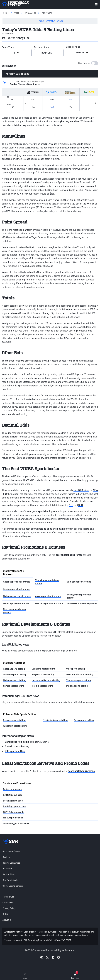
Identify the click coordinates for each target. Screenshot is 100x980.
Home (6, 13)
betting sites (64, 529)
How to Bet (7, 868)
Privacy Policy (9, 908)
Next (95, 103)
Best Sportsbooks (10, 880)
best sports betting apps (39, 529)
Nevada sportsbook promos (48, 596)
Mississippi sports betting (55, 720)
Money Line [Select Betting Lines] (49, 53)
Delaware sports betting (15, 720)
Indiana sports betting (77, 686)
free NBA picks (81, 490)
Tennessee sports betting (79, 680)
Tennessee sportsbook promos (82, 603)
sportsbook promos (49, 511)
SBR (55, 632)
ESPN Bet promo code (13, 812)
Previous (26, 103)
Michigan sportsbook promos (17, 596)
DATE (60, 21)
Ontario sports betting (17, 746)
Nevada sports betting (14, 686)
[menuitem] (50, 851)
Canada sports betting (17, 742)
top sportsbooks (15, 361)
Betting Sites (9, 874)
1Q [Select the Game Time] (17, 53)
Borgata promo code (13, 801)
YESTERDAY (51, 21)
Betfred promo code (13, 789)
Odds (17, 13)
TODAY (42, 21)
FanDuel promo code (13, 818)
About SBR (7, 920)
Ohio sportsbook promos (79, 582)
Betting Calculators (11, 863)
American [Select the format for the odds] (82, 53)
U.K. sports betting (15, 751)
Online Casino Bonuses (13, 886)
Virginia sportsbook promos (17, 589)
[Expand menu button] (96, 4)
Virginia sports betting (43, 686)
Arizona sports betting (14, 669)
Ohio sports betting (76, 669)
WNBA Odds (30, 13)
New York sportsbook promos (49, 603)
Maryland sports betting (43, 674)
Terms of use (8, 897)
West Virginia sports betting (80, 674)
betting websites (70, 121)
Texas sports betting (84, 720)
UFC (80, 505)
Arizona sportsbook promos (17, 582)
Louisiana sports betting (44, 669)
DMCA (5, 914)
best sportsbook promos (69, 555)
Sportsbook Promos (11, 851)
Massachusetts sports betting (46, 680)
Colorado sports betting (15, 674)
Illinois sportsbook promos (16, 603)
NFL (71, 505)
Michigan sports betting (15, 680)
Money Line (47, 13)
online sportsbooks (79, 147)
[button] (88, 63)
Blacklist (6, 857)
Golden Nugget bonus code (16, 823)
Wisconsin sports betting (15, 726)
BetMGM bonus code (13, 795)
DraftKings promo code (14, 806)
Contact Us (8, 902)
